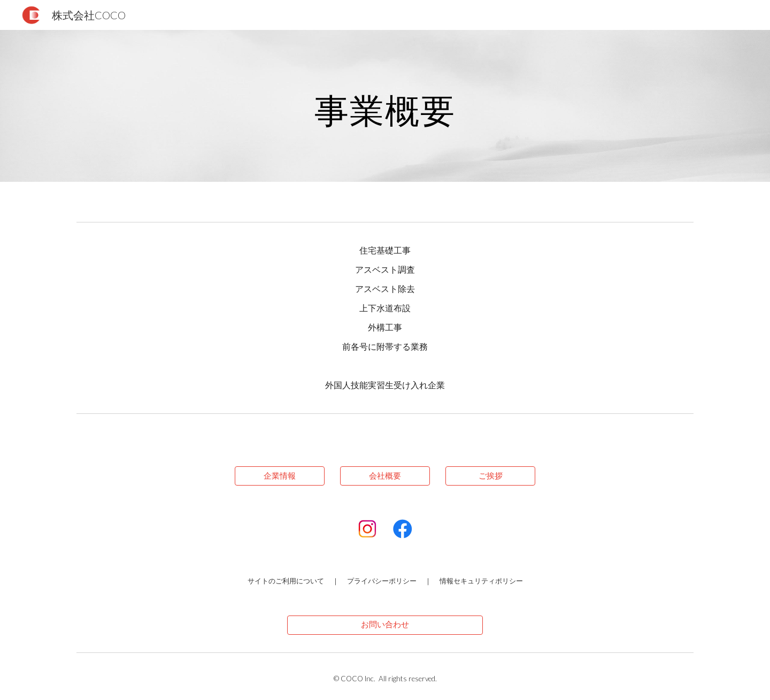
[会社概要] (385, 476)
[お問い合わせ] (385, 625)
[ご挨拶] (490, 476)
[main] (385, 106)
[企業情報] (280, 476)
